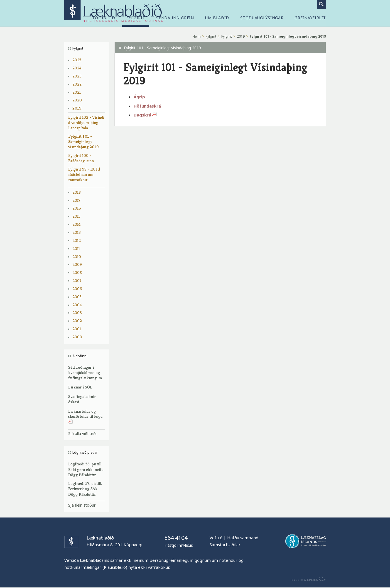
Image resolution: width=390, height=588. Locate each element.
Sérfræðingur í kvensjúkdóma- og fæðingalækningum (85, 372)
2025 (77, 60)
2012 (77, 240)
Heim (197, 36)
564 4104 (176, 538)
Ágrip (139, 97)
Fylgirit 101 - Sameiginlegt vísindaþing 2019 (83, 141)
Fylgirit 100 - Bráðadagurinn (81, 158)
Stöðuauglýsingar (262, 18)
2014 (77, 224)
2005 (77, 297)
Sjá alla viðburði (82, 433)
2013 (77, 232)
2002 (77, 321)
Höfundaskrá (147, 106)
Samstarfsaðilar (225, 545)
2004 (77, 305)
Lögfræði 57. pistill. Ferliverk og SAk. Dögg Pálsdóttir (85, 489)
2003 (77, 313)
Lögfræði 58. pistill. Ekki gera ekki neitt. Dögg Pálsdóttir (86, 469)
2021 (77, 92)
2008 (77, 272)
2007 (77, 280)
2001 (77, 329)
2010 (77, 257)
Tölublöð (104, 18)
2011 (76, 248)
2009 (77, 264)
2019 (77, 108)
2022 (77, 84)
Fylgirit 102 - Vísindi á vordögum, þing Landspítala (86, 122)
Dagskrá (146, 115)
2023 (77, 76)
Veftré (216, 538)
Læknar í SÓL (80, 387)
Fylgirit (211, 36)
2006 (77, 289)
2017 (76, 200)
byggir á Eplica (307, 579)
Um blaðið (217, 18)
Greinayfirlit (310, 18)
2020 (77, 100)
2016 (77, 208)
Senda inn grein (175, 18)
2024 (77, 68)
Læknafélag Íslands (306, 541)
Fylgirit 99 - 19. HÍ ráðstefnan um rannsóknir (84, 174)
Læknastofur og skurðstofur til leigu (85, 417)
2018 (77, 192)
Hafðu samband (243, 538)
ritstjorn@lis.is (179, 545)
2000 (77, 337)
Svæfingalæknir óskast (82, 399)
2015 (76, 216)
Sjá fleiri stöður (82, 505)
